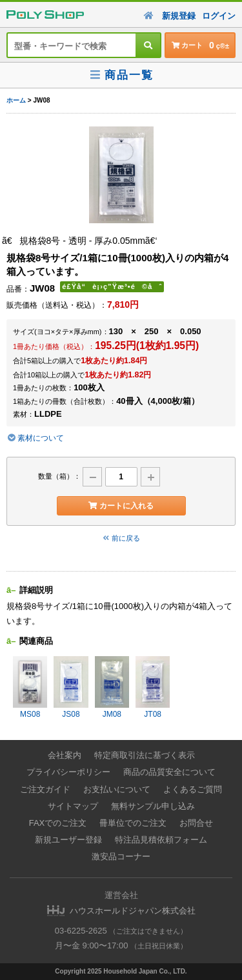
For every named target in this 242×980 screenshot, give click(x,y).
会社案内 (65, 755)
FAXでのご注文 (58, 823)
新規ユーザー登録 (68, 840)
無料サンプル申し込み (153, 806)
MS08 (30, 687)
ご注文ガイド (45, 789)
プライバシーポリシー (68, 772)
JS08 (71, 687)
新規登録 (179, 16)
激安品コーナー (121, 856)
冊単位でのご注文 (133, 823)
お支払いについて (117, 789)
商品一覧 (121, 75)
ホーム (16, 100)
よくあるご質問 (193, 789)
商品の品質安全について (169, 772)
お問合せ (196, 823)
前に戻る (121, 538)
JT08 (153, 687)
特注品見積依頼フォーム (161, 840)
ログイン (219, 16)
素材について (35, 438)
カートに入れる (121, 506)
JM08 (112, 687)
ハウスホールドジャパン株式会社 (133, 911)
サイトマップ (73, 806)
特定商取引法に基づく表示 (145, 755)
